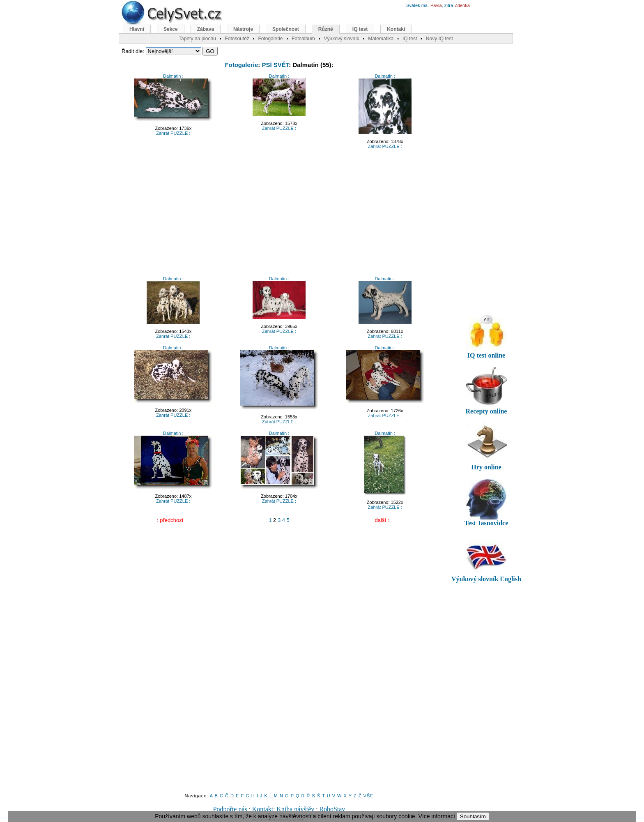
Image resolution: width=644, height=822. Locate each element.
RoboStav (332, 809)
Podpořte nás (230, 809)
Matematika (381, 39)
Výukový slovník (342, 39)
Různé (326, 29)
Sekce (171, 29)
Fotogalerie (241, 65)
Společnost (286, 29)
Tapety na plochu (197, 39)
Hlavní (137, 29)
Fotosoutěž (237, 39)
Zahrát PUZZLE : (173, 133)
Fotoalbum (303, 39)
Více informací (436, 816)
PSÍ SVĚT (275, 65)
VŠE (369, 796)
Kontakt (263, 809)
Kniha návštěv (295, 809)
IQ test (360, 29)
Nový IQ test (439, 39)
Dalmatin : (173, 76)
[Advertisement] (279, 215)
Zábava (206, 29)
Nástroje (243, 29)
